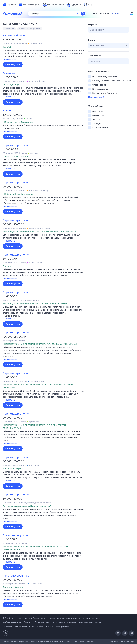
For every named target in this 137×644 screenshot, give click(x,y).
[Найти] (83, 14)
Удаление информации (90, 622)
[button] (43, 55)
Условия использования (64, 622)
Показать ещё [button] (10, 59)
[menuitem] (9, 5)
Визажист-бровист (15, 36)
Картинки (105, 14)
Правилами (89, 641)
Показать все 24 (97, 97)
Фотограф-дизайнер (16, 576)
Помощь (28, 622)
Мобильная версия (12, 622)
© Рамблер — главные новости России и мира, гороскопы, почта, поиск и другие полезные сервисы (51, 618)
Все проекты (62, 626)
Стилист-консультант (16, 535)
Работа (116, 14)
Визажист (9, 29)
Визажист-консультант (30, 29)
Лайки (40, 626)
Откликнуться (13, 64)
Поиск (94, 14)
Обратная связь (42, 622)
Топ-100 (50, 626)
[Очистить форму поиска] (77, 14)
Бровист (8, 111)
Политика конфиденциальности (19, 626)
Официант (9, 73)
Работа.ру (130, 641)
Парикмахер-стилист (16, 145)
